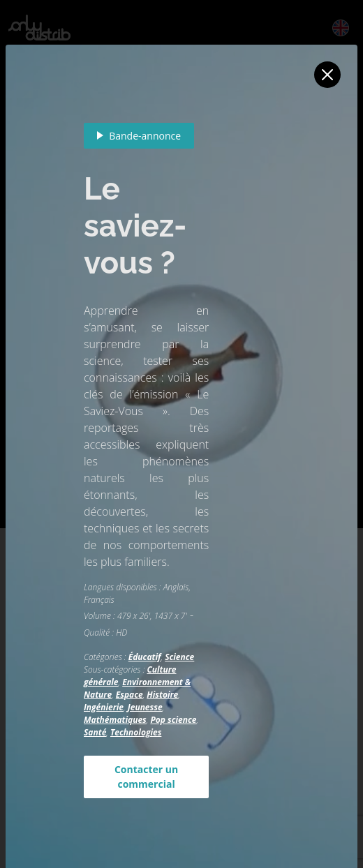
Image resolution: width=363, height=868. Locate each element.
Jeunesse (145, 707)
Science (179, 657)
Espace (129, 695)
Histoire (162, 695)
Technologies (136, 732)
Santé (95, 732)
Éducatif (145, 657)
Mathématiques (115, 720)
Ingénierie (104, 707)
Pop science (173, 720)
